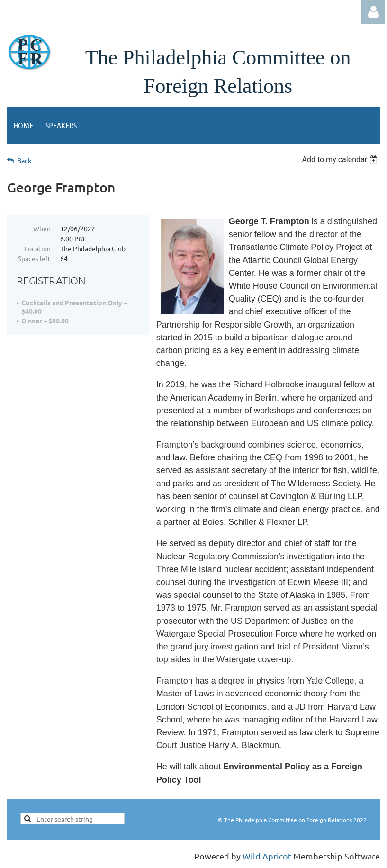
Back (24, 160)
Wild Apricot (267, 856)
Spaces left (34, 258)
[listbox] (341, 160)
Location (38, 248)
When (42, 228)
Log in (373, 12)
